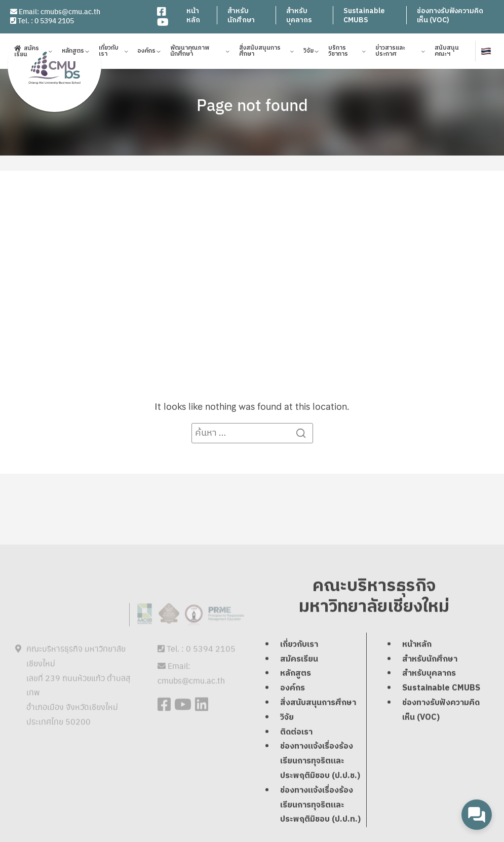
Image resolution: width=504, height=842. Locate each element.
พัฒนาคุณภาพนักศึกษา (190, 52)
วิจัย (308, 52)
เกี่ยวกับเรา (109, 52)
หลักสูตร (73, 52)
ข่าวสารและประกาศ (390, 52)
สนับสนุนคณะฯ (447, 52)
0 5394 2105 (54, 20)
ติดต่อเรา (296, 733)
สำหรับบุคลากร (299, 15)
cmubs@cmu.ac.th (70, 11)
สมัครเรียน (27, 52)
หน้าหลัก (193, 15)
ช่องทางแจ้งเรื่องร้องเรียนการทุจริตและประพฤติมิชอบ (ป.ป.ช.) (320, 762)
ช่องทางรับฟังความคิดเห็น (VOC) (450, 15)
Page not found (252, 104)
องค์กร (146, 52)
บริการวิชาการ (338, 52)
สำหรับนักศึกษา (241, 15)
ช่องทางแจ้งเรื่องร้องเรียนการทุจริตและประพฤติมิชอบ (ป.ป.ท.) (320, 806)
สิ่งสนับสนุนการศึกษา (260, 52)
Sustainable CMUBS (364, 15)
